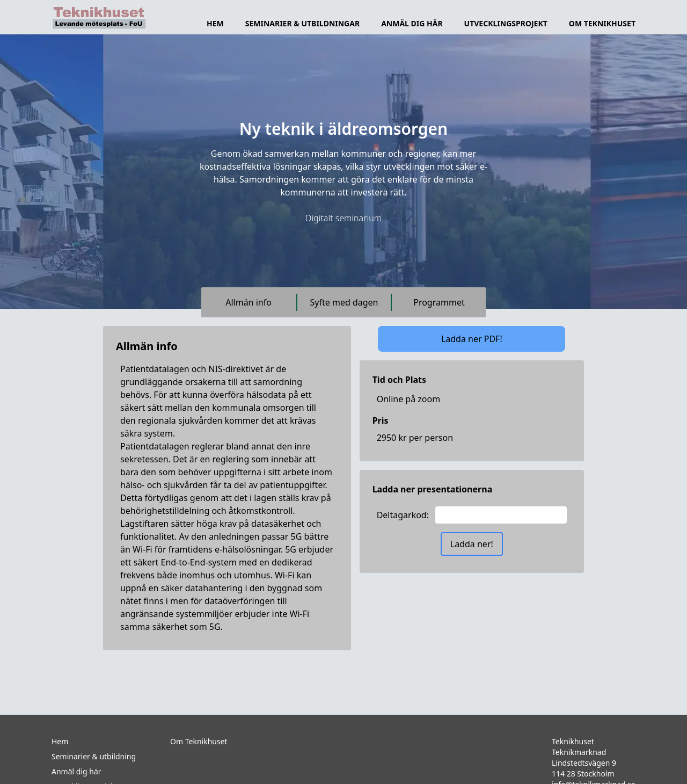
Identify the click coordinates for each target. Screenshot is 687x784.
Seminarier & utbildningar (302, 23)
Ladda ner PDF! (472, 339)
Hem (215, 23)
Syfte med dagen (344, 302)
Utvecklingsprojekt (506, 23)
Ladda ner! (472, 544)
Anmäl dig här (412, 23)
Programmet (439, 302)
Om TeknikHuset (602, 23)
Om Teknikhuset (199, 741)
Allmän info (249, 302)
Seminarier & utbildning (94, 756)
